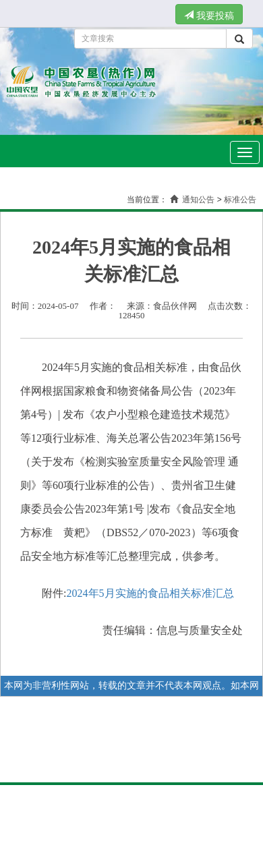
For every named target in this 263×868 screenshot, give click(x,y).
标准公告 (240, 200)
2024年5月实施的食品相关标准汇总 (150, 593)
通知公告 (198, 200)
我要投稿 (209, 16)
